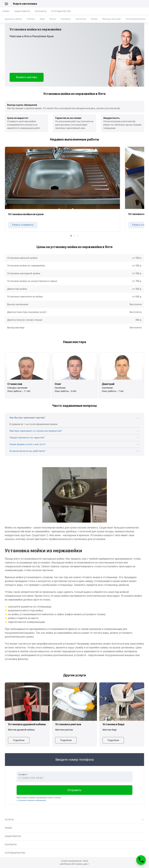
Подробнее (19, 740)
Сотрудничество (61, 11)
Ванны (53, 19)
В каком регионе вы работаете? (27, 451)
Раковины (66, 19)
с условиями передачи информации (31, 800)
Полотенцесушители (136, 19)
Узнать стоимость (23, 225)
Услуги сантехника (25, 4)
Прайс (6, 11)
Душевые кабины (13, 19)
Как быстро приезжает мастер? (27, 418)
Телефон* (23, 774)
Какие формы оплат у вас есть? (28, 444)
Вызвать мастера (27, 77)
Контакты (41, 11)
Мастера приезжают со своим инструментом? (36, 431)
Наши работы (22, 11)
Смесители (81, 19)
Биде (42, 19)
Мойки (94, 19)
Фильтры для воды (112, 19)
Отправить (74, 790)
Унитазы (31, 19)
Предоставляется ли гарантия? (27, 438)
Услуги (9, 820)
